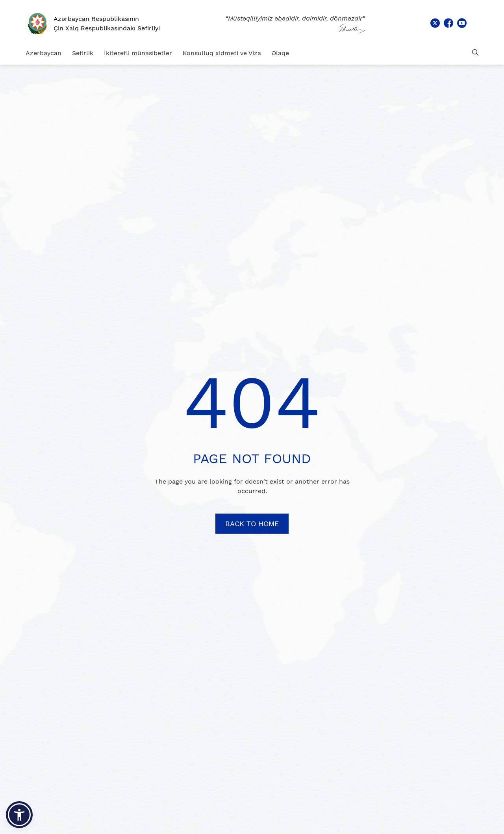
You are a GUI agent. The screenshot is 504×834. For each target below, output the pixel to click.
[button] (19, 815)
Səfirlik (83, 53)
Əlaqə (280, 53)
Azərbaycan (44, 53)
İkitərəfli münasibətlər (138, 53)
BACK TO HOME (252, 524)
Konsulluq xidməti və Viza (222, 53)
